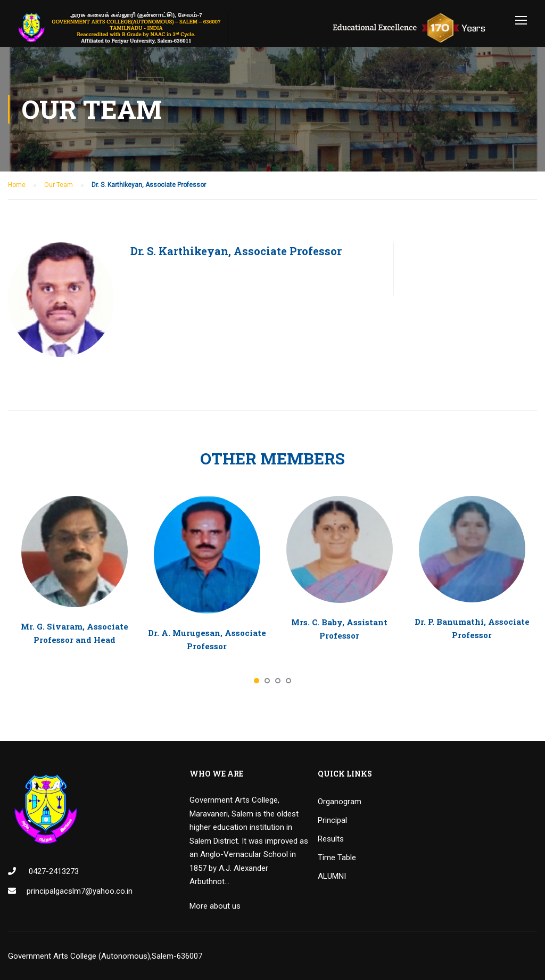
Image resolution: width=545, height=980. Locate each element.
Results (331, 839)
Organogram (340, 802)
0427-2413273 (53, 871)
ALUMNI (332, 876)
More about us (215, 906)
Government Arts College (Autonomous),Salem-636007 (105, 956)
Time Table (337, 857)
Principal (332, 820)
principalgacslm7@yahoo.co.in (80, 891)
